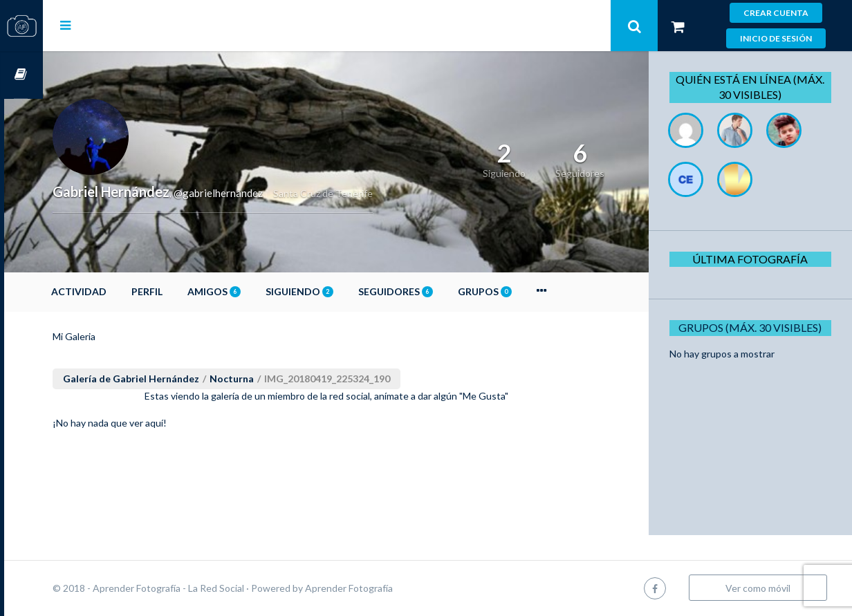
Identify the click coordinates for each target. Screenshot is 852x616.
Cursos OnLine (21, 75)
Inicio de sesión (776, 38)
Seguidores (434, 291)
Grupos (524, 291)
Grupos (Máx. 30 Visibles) (755, 327)
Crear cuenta (776, 13)
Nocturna (270, 379)
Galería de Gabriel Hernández (170, 379)
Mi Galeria (113, 336)
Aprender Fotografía (388, 588)
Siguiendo (338, 291)
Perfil (186, 291)
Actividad (118, 291)
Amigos (253, 291)
